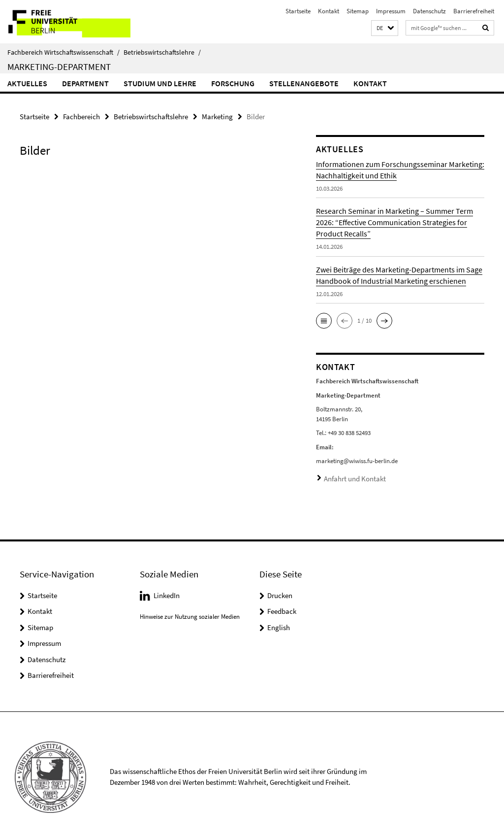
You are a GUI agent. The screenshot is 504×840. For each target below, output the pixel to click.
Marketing (217, 116)
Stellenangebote (304, 83)
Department (85, 83)
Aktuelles (27, 83)
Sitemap (358, 11)
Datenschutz (429, 11)
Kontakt (329, 11)
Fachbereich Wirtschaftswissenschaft (63, 52)
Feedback (282, 609)
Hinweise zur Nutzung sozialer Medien (190, 614)
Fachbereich (81, 116)
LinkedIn (167, 593)
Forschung (233, 83)
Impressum (391, 11)
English (279, 625)
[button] (385, 28)
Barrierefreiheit (474, 11)
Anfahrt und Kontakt (351, 477)
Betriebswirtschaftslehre (162, 52)
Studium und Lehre (160, 83)
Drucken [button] (280, 593)
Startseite (298, 11)
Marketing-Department (59, 67)
